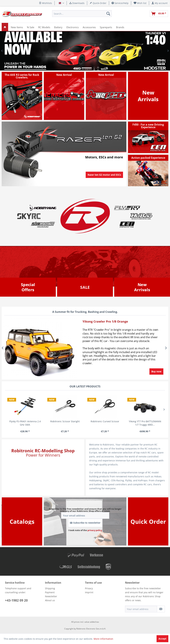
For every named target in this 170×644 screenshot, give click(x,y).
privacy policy (95, 530)
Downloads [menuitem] (77, 3)
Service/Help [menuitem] (120, 3)
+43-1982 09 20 (16, 600)
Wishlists (45, 3)
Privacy (89, 588)
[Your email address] (141, 609)
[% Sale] (31, 27)
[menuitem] (140, 3)
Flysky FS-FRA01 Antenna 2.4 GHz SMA (25, 423)
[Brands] (120, 27)
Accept (162, 639)
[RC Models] (44, 27)
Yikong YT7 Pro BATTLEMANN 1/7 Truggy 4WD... (145, 423)
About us (50, 600)
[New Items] (17, 27)
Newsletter (51, 596)
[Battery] (58, 27)
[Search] (108, 14)
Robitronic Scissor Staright (65, 421)
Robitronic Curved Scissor (105, 421)
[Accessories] (89, 27)
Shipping (50, 588)
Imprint (89, 592)
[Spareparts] (106, 27)
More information (103, 639)
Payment (50, 592)
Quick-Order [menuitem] (98, 3)
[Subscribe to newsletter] (161, 609)
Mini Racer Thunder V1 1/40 (85, 51)
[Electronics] (73, 27)
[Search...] (82, 14)
